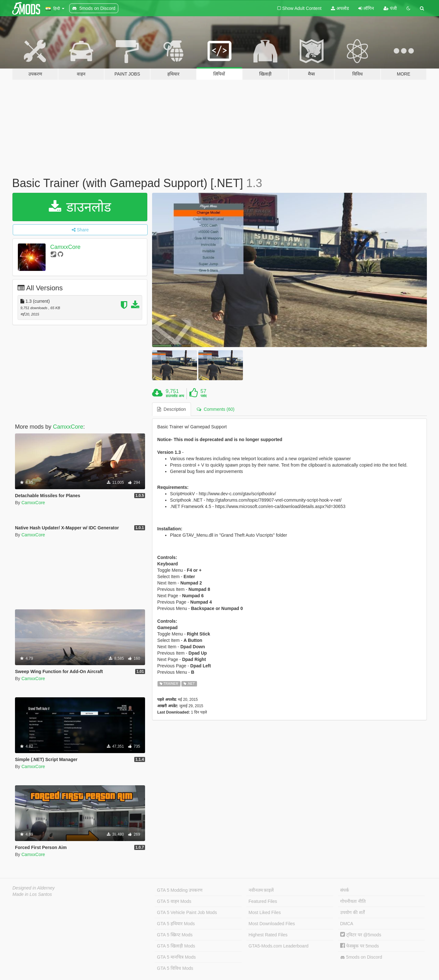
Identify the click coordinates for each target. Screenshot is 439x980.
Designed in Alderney (34, 888)
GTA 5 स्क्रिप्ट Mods (175, 935)
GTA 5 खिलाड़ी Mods (176, 946)
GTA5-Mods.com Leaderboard (279, 946)
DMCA (347, 924)
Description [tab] (172, 409)
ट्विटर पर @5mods (361, 935)
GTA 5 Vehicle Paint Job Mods (187, 912)
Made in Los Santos (32, 894)
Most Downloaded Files (272, 924)
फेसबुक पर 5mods (360, 946)
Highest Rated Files (268, 935)
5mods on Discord (361, 957)
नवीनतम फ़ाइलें (261, 890)
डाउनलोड (80, 207)
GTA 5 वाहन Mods (174, 901)
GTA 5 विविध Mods (175, 968)
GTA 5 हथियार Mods (176, 924)
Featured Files (263, 901)
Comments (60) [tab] (216, 409)
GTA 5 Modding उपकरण (180, 890)
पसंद (204, 396)
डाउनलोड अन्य (175, 396)
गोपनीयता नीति (353, 901)
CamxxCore (66, 247)
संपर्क (345, 890)
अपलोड (340, 8)
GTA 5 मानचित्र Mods (176, 957)
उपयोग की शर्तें (352, 912)
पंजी (390, 8)
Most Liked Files (265, 912)
